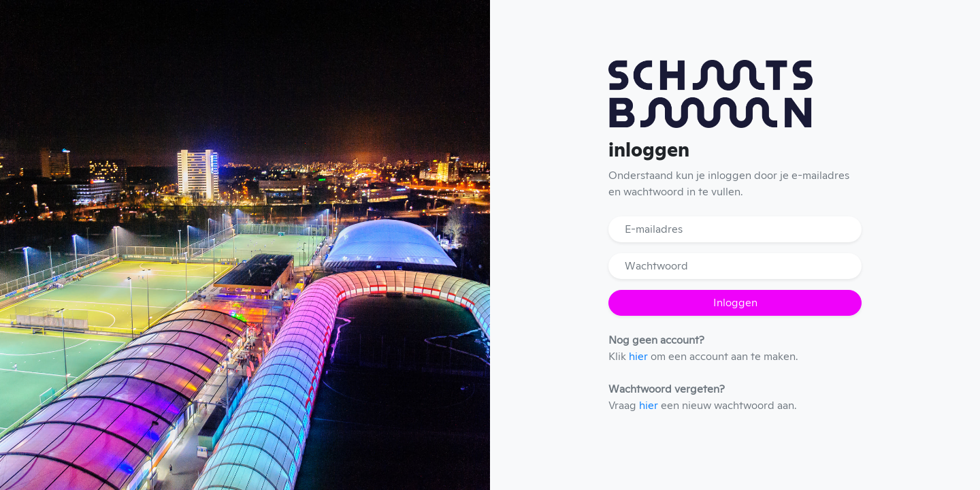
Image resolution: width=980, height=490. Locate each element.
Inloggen (735, 303)
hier (638, 356)
